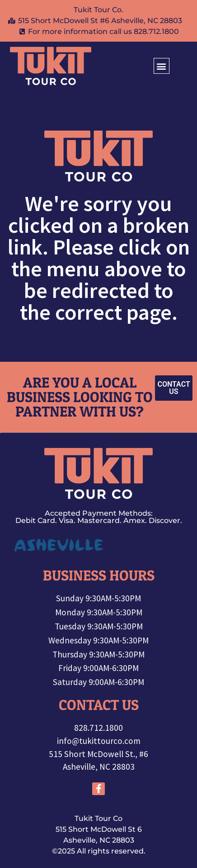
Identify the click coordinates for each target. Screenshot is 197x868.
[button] (162, 66)
